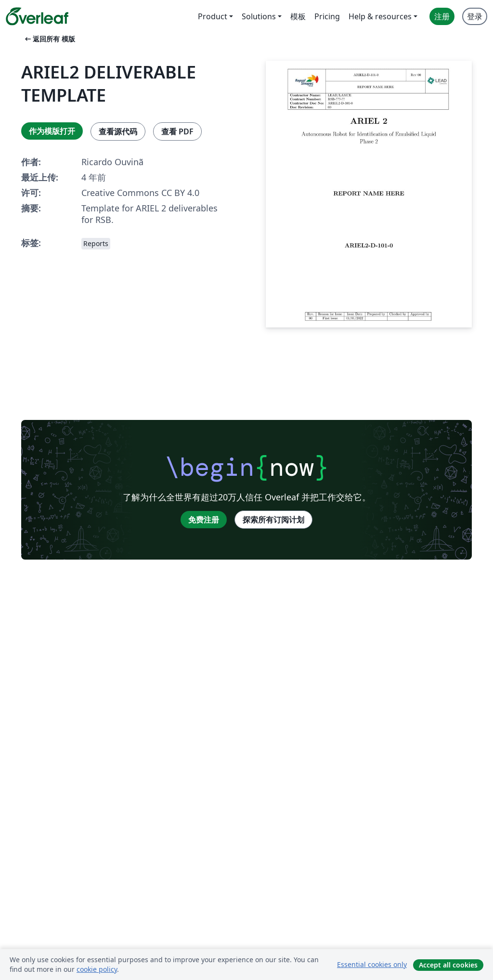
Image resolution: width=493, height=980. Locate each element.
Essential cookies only (372, 964)
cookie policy (97, 969)
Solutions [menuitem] (259, 16)
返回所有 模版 (49, 39)
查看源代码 (118, 131)
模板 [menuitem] (298, 16)
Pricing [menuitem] (327, 16)
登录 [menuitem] (475, 16)
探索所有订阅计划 (273, 520)
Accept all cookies (448, 965)
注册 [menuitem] (442, 16)
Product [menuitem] (213, 16)
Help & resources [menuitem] (380, 16)
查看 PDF (177, 131)
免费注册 (204, 520)
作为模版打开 (52, 131)
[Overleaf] (37, 16)
